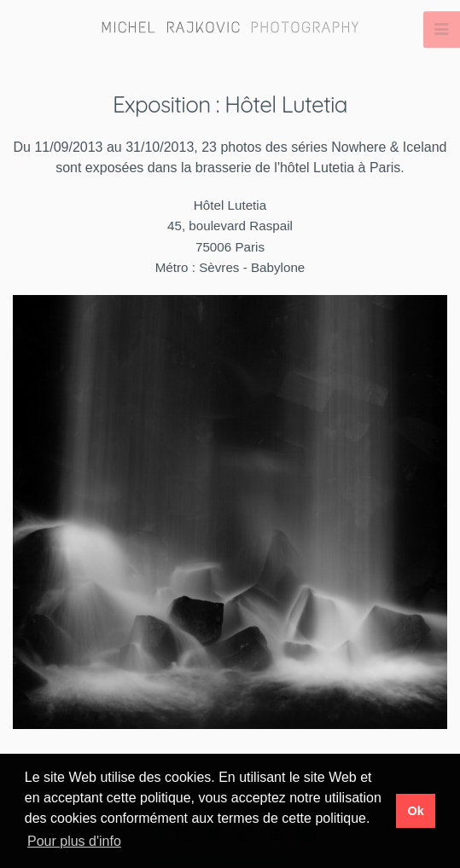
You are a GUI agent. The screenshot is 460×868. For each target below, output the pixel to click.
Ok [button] (415, 811)
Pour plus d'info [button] (74, 841)
